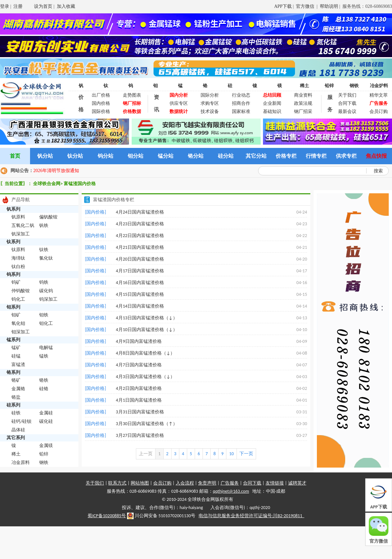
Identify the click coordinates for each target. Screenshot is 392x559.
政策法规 (303, 103)
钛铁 (44, 250)
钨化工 (18, 299)
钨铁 (44, 282)
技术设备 (210, 112)
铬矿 (16, 380)
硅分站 (226, 156)
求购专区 (210, 103)
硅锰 (16, 356)
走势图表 (132, 95)
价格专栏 (286, 156)
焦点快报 (376, 156)
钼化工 (46, 323)
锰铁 (44, 356)
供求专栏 (346, 156)
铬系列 (13, 372)
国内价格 (101, 103)
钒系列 (13, 209)
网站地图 (140, 483)
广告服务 (230, 483)
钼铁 (44, 315)
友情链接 (275, 483)
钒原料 (18, 217)
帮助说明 (329, 6)
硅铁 (16, 413)
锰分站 (166, 156)
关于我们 (347, 95)
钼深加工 (21, 332)
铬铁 (44, 380)
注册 (18, 6)
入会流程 (185, 483)
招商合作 (241, 103)
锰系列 (13, 340)
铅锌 (329, 86)
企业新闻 (272, 103)
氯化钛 (46, 258)
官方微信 (306, 6)
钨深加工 (48, 299)
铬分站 (196, 156)
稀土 (304, 86)
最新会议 (347, 112)
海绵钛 (18, 258)
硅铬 (44, 389)
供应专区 (179, 103)
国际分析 (210, 95)
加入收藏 (66, 6)
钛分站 (75, 156)
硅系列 (13, 405)
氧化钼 (18, 323)
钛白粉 (18, 267)
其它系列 (16, 438)
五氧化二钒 (23, 225)
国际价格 (101, 112)
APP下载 (283, 6)
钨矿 (16, 282)
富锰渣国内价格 (80, 184)
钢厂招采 (303, 112)
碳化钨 (46, 291)
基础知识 (272, 112)
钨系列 (13, 274)
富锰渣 (18, 365)
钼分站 (136, 156)
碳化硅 (46, 421)
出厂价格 (101, 95)
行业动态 (241, 95)
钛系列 (13, 242)
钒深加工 (21, 234)
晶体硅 (18, 430)
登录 (5, 6)
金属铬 (18, 389)
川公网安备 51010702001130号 (161, 516)
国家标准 (241, 112)
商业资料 (303, 95)
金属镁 (46, 446)
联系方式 (117, 483)
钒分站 (45, 156)
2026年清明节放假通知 (56, 171)
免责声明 (207, 483)
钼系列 (13, 307)
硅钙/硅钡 (21, 421)
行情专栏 (316, 156)
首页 (15, 156)
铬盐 (16, 397)
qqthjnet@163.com (231, 491)
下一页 (246, 454)
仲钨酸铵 (21, 291)
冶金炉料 (379, 86)
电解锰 (46, 348)
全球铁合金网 (47, 184)
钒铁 (44, 225)
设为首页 (43, 6)
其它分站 (256, 156)
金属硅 (46, 413)
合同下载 (347, 103)
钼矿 (16, 315)
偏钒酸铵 (48, 217)
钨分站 (106, 156)
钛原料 (18, 250)
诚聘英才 (297, 483)
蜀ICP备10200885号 (107, 516)
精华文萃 (379, 95)
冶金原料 (21, 463)
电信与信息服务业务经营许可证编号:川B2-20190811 (252, 516)
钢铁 (354, 86)
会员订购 (379, 112)
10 (231, 454)
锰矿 (16, 348)
